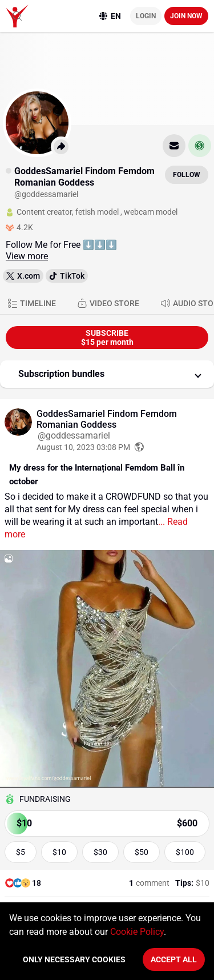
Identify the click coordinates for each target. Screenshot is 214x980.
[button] (107, 374)
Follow (187, 175)
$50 (142, 852)
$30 (100, 852)
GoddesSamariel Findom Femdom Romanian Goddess (107, 419)
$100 (185, 852)
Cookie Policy (137, 932)
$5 (21, 852)
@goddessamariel (74, 435)
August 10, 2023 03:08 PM (83, 447)
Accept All (174, 959)
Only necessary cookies (74, 959)
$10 (59, 852)
